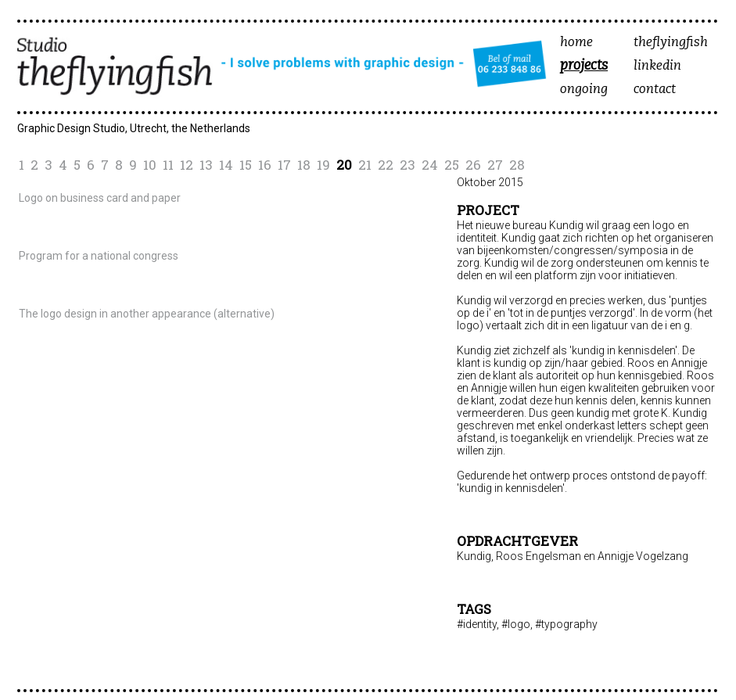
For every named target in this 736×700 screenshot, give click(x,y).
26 (473, 165)
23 (407, 165)
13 (206, 165)
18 (304, 165)
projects (584, 66)
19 (323, 165)
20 (344, 165)
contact (655, 90)
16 (265, 165)
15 (246, 165)
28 (517, 165)
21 (365, 165)
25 (452, 165)
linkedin (657, 66)
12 (187, 165)
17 (284, 165)
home (576, 43)
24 (430, 165)
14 (226, 165)
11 (168, 165)
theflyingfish (671, 43)
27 (495, 165)
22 (386, 165)
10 (150, 165)
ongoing (584, 90)
